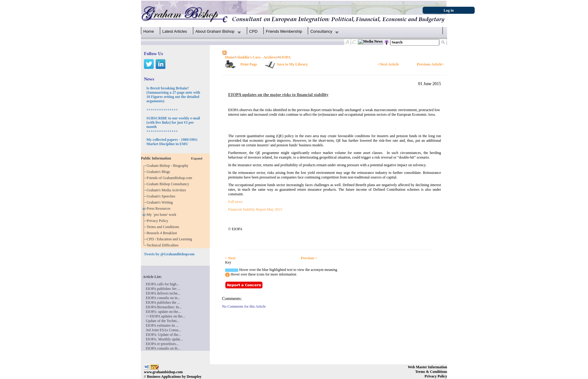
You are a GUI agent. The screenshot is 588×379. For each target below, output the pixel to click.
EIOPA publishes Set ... (163, 289)
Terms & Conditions (431, 372)
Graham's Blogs (159, 172)
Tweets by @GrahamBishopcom (169, 254)
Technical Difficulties (164, 245)
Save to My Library (292, 64)
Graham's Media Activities (167, 190)
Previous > (309, 258)
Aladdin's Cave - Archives (257, 57)
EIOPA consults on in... (163, 298)
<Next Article (388, 64)
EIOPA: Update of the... (163, 335)
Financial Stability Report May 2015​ (255, 209)
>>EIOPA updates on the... (165, 316)
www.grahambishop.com (163, 372)
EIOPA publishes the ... (163, 302)
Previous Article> (430, 64)
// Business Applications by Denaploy (173, 377)
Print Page (249, 64)
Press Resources (160, 208)
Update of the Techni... (163, 321)
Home (149, 31)
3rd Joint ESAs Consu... (163, 330)
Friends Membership (284, 31)
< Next (230, 258)
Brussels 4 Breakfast (163, 233)
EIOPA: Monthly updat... (164, 339)
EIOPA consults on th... (163, 348)
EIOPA (285, 57)
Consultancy (321, 31)
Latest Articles (175, 31)
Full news (235, 202)
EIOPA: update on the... (163, 312)
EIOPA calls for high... (162, 284)
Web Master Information (428, 367)
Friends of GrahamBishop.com (170, 178)
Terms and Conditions (164, 227)
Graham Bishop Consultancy (169, 184)
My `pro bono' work (162, 215)
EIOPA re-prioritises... (162, 344)
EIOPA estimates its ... (162, 325)
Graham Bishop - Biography (168, 166)
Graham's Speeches (162, 196)
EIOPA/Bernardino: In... (164, 307)
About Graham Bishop (215, 31)
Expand (197, 158)
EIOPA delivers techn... (163, 293)
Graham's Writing (161, 202)
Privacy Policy (158, 221)
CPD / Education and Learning (171, 239)
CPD (253, 31)
